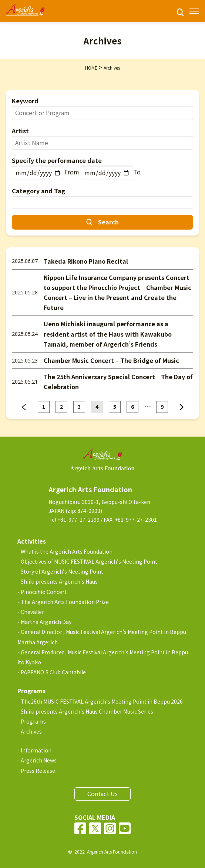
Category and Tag (38, 191)
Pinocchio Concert (44, 592)
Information (36, 750)
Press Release (38, 771)
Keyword (25, 101)
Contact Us (102, 794)
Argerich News (39, 760)
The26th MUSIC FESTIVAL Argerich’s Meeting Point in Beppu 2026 (102, 701)
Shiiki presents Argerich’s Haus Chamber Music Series (87, 711)
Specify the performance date (57, 160)
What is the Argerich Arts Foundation (67, 551)
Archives (31, 731)
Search (108, 222)
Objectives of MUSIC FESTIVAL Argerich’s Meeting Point (89, 561)
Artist (20, 131)
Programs (33, 721)
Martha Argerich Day (46, 622)
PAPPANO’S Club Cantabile (53, 672)
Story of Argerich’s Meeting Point (62, 571)
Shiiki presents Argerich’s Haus (59, 581)
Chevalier (32, 612)
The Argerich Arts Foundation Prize (65, 602)
